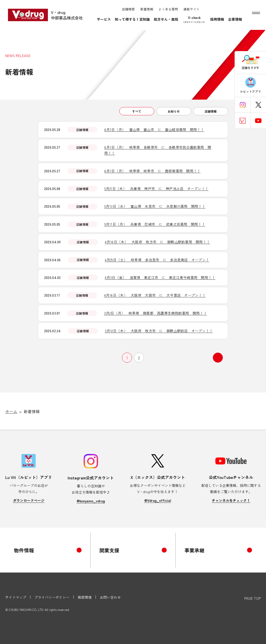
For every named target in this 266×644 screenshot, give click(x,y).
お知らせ (174, 111)
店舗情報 (211, 111)
